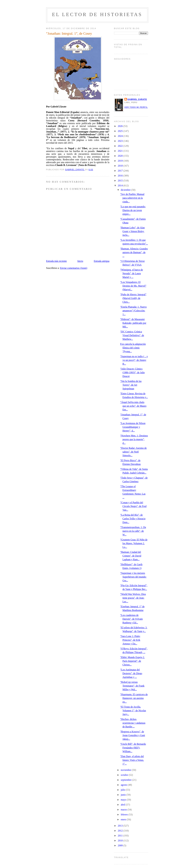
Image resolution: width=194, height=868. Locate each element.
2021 (121, 151)
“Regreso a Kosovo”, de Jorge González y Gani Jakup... (132, 735)
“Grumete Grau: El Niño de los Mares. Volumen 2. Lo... (134, 543)
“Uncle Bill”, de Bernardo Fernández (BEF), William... (133, 748)
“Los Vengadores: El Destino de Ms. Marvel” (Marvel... (133, 286)
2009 (121, 845)
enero (124, 819)
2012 (121, 831)
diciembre (126, 190)
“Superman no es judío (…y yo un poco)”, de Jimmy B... (134, 360)
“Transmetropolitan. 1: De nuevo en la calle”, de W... (133, 531)
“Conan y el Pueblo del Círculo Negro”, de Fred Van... (133, 506)
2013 (121, 826)
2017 (121, 171)
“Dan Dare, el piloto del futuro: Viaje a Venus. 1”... (132, 760)
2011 (120, 836)
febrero (125, 815)
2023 (121, 141)
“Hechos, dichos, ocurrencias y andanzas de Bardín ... (133, 723)
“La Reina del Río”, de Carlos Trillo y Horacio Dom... (133, 519)
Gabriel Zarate (137, 99)
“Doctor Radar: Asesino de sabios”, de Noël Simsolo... (133, 452)
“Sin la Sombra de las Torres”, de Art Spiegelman (131, 385)
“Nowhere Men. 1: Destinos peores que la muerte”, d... (134, 439)
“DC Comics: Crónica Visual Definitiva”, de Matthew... (132, 335)
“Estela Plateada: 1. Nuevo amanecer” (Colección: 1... (133, 311)
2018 (121, 166)
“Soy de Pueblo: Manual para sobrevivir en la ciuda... (132, 198)
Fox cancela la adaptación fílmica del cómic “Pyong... (133, 348)
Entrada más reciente (56, 261)
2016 (121, 176)
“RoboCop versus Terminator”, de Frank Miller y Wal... (132, 686)
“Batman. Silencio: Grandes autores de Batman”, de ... (134, 252)
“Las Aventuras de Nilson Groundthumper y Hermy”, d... (133, 427)
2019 (121, 161)
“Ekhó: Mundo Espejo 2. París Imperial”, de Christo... (132, 661)
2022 (121, 146)
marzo (124, 810)
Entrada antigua (102, 261)
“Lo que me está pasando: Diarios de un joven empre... (133, 210)
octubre (125, 775)
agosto (124, 785)
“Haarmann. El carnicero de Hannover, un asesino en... (134, 698)
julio (123, 790)
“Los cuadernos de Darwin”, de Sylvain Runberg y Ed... (131, 619)
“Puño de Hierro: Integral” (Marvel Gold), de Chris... (133, 298)
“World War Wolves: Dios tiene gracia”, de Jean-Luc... (133, 598)
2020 (121, 156)
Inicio (80, 261)
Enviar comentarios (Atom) (74, 268)
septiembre (126, 780)
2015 (121, 181)
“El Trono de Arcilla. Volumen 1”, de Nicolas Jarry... (133, 711)
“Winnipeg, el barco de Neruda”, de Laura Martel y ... (131, 273)
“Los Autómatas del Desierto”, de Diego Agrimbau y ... (131, 673)
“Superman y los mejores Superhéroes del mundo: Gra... (133, 577)
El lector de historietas (97, 14)
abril (123, 805)
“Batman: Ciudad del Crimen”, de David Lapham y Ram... (131, 556)
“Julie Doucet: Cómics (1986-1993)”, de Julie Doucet (132, 372)
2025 (121, 131)
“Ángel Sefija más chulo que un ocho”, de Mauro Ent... (133, 406)
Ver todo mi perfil (136, 107)
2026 (121, 126)
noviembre (126, 770)
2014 (121, 186)
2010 (121, 841)
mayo (124, 800)
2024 (121, 136)
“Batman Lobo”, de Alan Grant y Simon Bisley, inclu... (132, 231)
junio (124, 795)
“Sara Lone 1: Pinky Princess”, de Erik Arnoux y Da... (130, 640)
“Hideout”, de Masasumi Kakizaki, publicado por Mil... (133, 323)
